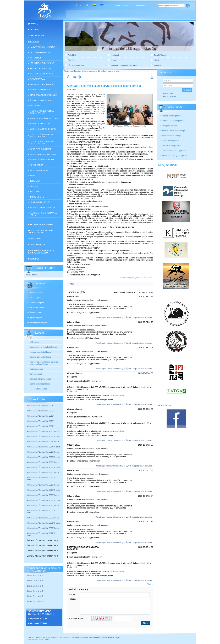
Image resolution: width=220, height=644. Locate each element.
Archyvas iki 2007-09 (37, 623)
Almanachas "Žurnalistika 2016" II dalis (43, 467)
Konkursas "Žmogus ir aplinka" (175, 156)
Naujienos (34, 42)
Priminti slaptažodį (171, 96)
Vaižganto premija (170, 126)
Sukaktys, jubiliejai (40, 149)
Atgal (72, 284)
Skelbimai (35, 106)
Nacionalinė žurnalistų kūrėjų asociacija (41, 252)
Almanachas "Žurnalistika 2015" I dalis (43, 452)
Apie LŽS (72, 55)
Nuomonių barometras (42, 84)
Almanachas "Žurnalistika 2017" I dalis (43, 472)
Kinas (33, 176)
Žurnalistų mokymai (41, 100)
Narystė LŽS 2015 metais (42, 47)
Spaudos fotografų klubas (40, 379)
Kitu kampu (36, 192)
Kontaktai (34, 30)
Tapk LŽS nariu (36, 36)
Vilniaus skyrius (36, 293)
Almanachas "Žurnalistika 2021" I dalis (43, 518)
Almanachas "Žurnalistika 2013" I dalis (43, 431)
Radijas (34, 186)
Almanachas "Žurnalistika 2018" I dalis (43, 485)
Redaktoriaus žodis (40, 68)
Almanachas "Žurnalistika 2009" (40, 411)
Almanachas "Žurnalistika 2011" (40, 421)
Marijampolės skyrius (38, 322)
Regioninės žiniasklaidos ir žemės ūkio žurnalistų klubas (44, 363)
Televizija (35, 181)
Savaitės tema (37, 79)
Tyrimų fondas (31, 275)
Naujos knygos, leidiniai (43, 154)
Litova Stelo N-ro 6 (35, 601)
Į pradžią (33, 24)
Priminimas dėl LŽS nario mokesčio (129, 49)
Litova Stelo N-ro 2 (35, 581)
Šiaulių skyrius (36, 312)
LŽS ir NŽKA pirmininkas (42, 63)
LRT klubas (34, 342)
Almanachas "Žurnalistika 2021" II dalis (43, 523)
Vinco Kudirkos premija (172, 116)
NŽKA (156, 60)
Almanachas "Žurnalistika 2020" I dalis (43, 505)
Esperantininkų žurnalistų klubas (43, 347)
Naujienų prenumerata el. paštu (44, 214)
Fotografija (37, 165)
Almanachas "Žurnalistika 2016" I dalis (43, 462)
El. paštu (143, 292)
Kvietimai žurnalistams (41, 225)
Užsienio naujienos (40, 202)
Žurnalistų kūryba (40, 124)
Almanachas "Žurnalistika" (44, 118)
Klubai (114, 60)
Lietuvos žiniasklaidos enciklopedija (42, 135)
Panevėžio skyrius (37, 308)
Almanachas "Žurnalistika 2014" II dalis (43, 447)
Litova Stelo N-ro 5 (35, 596)
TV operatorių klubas (38, 389)
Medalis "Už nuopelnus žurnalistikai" (42, 112)
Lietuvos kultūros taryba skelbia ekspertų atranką (101, 71)
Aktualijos (36, 58)
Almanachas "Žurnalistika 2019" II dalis (43, 500)
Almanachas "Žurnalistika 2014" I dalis (43, 442)
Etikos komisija (37, 245)
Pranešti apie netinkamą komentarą (109, 318)
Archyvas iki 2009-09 (37, 619)
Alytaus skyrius (36, 317)
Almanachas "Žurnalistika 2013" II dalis (43, 436)
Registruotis (168, 93)
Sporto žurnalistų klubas (40, 384)
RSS (151, 292)
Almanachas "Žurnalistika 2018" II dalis (43, 490)
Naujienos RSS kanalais (42, 208)
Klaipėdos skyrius (37, 303)
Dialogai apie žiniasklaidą (43, 95)
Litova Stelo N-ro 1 (35, 576)
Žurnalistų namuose (41, 90)
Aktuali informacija (40, 52)
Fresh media (44, 640)
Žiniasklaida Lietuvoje (42, 74)
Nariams (157, 65)
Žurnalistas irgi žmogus (43, 129)
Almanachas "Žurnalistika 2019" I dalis (43, 495)
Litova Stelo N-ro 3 (35, 586)
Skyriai (71, 60)
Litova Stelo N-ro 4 (35, 591)
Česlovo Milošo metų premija (174, 151)
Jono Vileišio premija (171, 141)
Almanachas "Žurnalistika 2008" (40, 406)
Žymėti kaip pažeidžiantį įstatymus (139, 318)
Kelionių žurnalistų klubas (40, 357)
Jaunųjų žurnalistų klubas (40, 352)
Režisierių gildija (36, 369)
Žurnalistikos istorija (42, 160)
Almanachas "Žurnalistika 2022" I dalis (43, 528)
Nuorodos (34, 259)
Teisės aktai (35, 239)
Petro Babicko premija (171, 146)
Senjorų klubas (36, 374)
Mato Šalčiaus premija (171, 136)
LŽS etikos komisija (76, 65)
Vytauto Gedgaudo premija (173, 121)
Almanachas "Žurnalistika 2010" (40, 416)
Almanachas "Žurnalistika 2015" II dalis (43, 457)
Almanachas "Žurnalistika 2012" (41, 426)
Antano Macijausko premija (173, 131)
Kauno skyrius (35, 298)
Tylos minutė (37, 197)
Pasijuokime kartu (40, 170)
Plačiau (150, 584)
